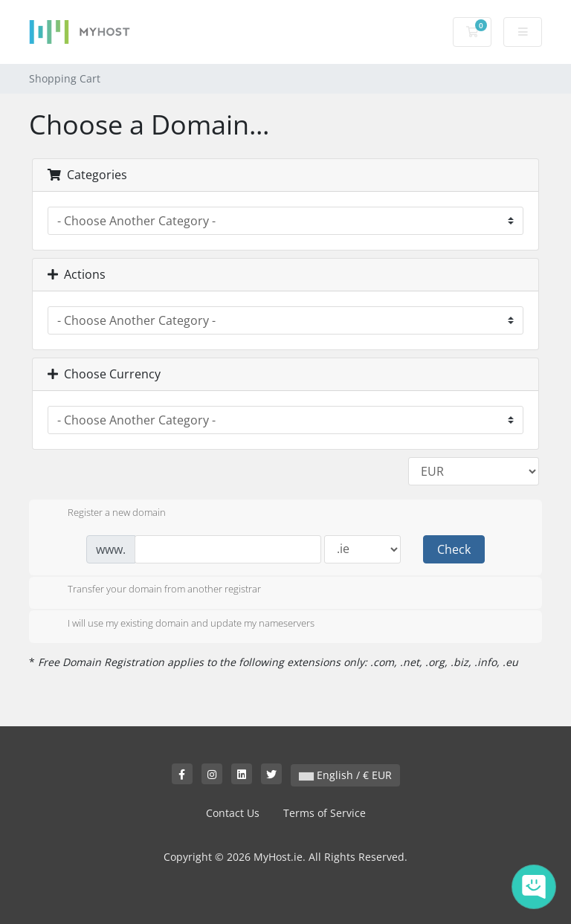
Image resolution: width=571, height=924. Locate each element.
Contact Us (233, 813)
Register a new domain (105, 514)
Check (454, 549)
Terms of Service (325, 813)
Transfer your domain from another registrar (152, 590)
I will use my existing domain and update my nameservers (179, 624)
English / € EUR (345, 775)
